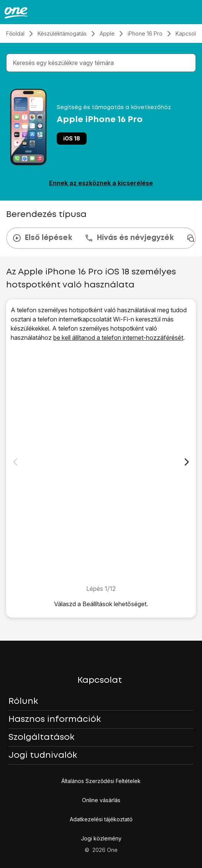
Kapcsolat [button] (100, 680)
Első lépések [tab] (42, 238)
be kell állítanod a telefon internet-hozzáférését (118, 338)
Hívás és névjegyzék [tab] (129, 238)
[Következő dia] (187, 462)
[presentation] (101, 238)
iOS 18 (72, 138)
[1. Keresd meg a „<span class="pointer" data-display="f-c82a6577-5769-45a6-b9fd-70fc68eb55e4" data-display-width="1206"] (101, 463)
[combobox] (103, 63)
